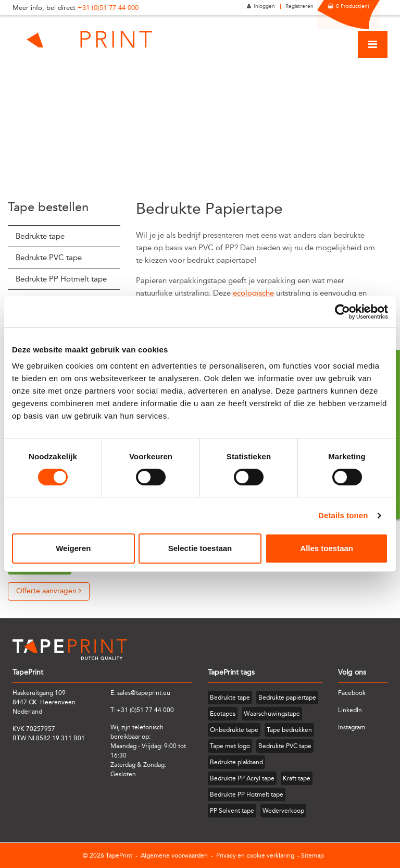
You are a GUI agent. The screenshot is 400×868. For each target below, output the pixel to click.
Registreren (299, 6)
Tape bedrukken (289, 730)
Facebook (352, 693)
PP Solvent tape (232, 811)
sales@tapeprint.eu (144, 693)
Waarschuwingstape (272, 714)
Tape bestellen (48, 207)
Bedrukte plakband (236, 762)
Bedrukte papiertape (287, 698)
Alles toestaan (327, 548)
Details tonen (343, 515)
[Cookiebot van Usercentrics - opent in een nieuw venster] (342, 312)
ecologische (253, 293)
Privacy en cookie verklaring (255, 855)
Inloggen (264, 6)
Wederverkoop (283, 811)
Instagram (352, 727)
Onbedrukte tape (234, 730)
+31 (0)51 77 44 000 (108, 8)
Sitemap (312, 855)
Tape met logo (230, 746)
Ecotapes (223, 714)
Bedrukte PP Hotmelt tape (61, 279)
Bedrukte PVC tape (49, 258)
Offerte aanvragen (49, 591)
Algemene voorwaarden (174, 855)
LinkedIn (350, 710)
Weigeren (73, 548)
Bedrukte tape (40, 236)
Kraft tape (297, 778)
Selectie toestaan (200, 548)
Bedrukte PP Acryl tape (242, 778)
